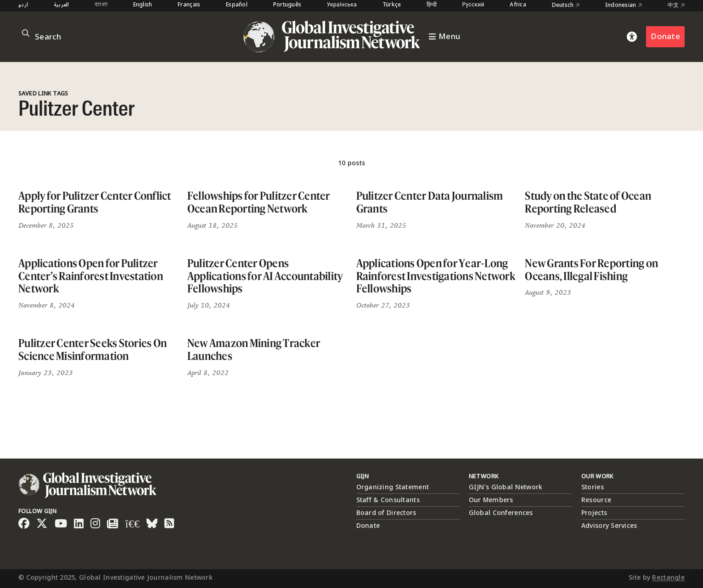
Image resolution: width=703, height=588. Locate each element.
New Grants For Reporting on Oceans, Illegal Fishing (591, 270)
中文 (676, 6)
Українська (342, 5)
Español (237, 5)
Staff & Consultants (388, 500)
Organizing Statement (393, 487)
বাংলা (101, 5)
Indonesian (624, 6)
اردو (23, 5)
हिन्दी (432, 5)
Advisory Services (609, 526)
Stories (593, 487)
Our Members (491, 500)
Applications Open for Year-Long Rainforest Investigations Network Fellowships (436, 276)
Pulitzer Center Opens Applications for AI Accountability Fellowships (265, 276)
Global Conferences (501, 513)
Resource (596, 500)
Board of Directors (386, 513)
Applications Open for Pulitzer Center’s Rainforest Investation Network (91, 276)
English (143, 5)
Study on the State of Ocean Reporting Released (588, 202)
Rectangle (668, 578)
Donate (665, 36)
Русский (473, 5)
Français (189, 5)
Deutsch (566, 6)
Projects (594, 513)
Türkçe (392, 5)
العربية (62, 5)
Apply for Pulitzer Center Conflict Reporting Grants (95, 202)
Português (287, 5)
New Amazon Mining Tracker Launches (254, 350)
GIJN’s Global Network (506, 487)
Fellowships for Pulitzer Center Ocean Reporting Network (259, 202)
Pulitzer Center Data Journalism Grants (430, 202)
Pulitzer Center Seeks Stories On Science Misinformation (93, 350)
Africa (518, 5)
